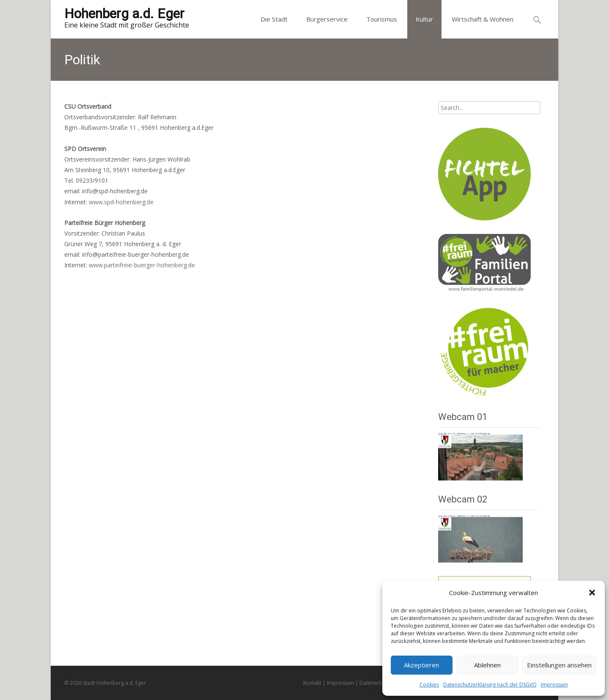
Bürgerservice (327, 19)
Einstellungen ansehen (559, 665)
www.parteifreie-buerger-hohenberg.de (142, 265)
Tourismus (382, 19)
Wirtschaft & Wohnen (483, 19)
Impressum (554, 685)
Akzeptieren (421, 665)
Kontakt (312, 683)
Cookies (429, 685)
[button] (592, 593)
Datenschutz (374, 683)
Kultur (424, 19)
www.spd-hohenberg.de (121, 202)
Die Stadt (274, 19)
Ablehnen (487, 665)
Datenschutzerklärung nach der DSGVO (490, 685)
